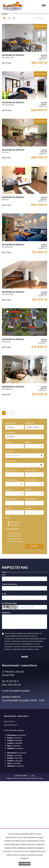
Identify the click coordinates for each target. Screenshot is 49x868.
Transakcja (29, 423)
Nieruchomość (11, 423)
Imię (3, 575)
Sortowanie (40, 18)
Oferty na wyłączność (16, 542)
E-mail (4, 594)
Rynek (8, 518)
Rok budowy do (31, 499)
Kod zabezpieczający (9, 603)
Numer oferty (10, 461)
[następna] (15, 413)
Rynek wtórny (13, 525)
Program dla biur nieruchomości (19, 778)
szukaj (34, 546)
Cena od (8, 442)
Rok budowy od (11, 499)
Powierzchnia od (12, 480)
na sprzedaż (17, 753)
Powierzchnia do (31, 480)
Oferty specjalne (14, 536)
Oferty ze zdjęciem (15, 534)
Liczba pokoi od (11, 471)
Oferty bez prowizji (15, 539)
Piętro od (9, 509)
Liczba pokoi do (31, 471)
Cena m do (29, 490)
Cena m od (9, 490)
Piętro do (29, 509)
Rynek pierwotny (14, 522)
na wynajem (17, 735)
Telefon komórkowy (9, 584)
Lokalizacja (10, 452)
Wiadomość (6, 613)
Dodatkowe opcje (12, 529)
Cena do (28, 442)
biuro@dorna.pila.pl (20, 691)
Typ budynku (10, 433)
